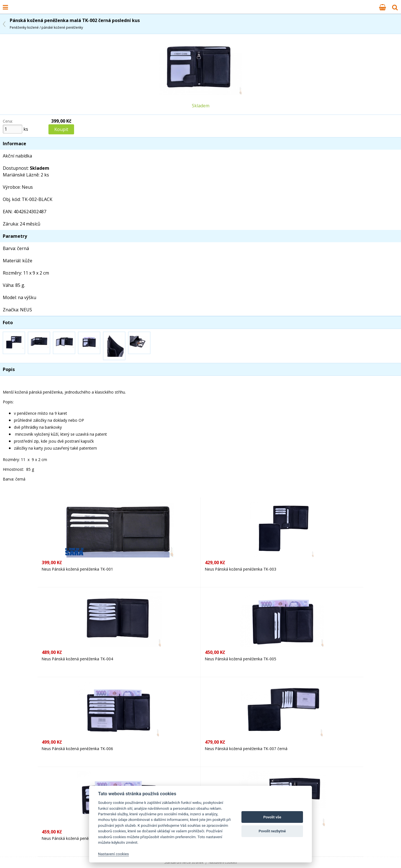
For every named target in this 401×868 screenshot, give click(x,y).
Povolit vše (272, 817)
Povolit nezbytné (272, 831)
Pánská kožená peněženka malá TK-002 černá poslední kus (75, 24)
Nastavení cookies (113, 854)
